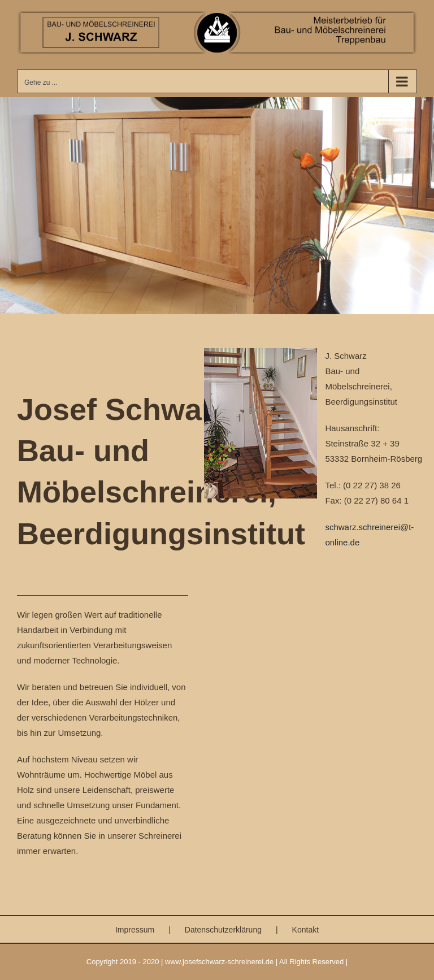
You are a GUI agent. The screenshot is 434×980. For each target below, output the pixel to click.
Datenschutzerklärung (223, 930)
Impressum (135, 930)
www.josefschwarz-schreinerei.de (219, 962)
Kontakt (305, 930)
